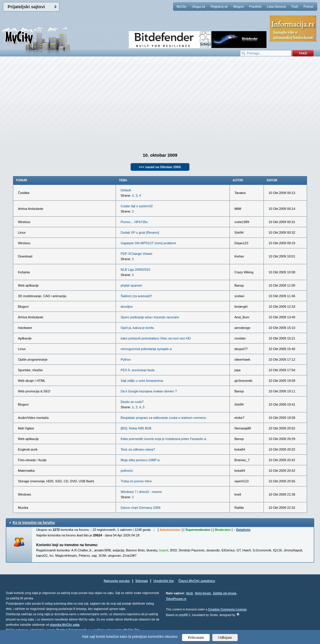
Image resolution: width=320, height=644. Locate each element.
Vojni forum (203, 593)
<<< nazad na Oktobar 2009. (160, 167)
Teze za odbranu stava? (138, 449)
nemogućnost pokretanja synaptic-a (146, 349)
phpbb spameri (131, 285)
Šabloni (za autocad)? (136, 296)
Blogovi (239, 6)
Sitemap (142, 581)
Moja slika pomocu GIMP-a (140, 460)
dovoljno (127, 307)
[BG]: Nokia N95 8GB (136, 428)
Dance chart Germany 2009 (140, 508)
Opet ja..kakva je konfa (137, 328)
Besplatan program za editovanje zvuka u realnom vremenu (163, 418)
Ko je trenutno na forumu (34, 523)
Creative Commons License (227, 609)
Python (126, 359)
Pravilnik (255, 6)
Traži (295, 6)
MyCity (181, 6)
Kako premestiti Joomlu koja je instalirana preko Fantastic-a (163, 439)
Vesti (189, 593)
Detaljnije (243, 530)
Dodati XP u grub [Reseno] (140, 232)
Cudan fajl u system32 (137, 206)
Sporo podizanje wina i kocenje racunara (150, 317)
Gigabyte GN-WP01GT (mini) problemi (148, 243)
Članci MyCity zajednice (197, 581)
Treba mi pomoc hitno (136, 481)
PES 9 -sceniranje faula (137, 370)
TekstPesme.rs (176, 599)
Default (126, 190)
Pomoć (309, 6)
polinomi (127, 471)
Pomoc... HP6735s (134, 222)
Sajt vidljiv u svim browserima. (142, 381)
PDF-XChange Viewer (136, 254)
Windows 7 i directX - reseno (141, 492)
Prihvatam (196, 637)
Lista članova (276, 6)
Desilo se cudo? (132, 402)
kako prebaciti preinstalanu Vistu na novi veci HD (156, 338)
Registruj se (219, 6)
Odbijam (225, 637)
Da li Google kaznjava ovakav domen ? (149, 391)
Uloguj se (199, 6)
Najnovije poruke (117, 581)
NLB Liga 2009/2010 (135, 270)
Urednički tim (164, 581)
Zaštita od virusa (225, 593)
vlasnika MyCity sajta (65, 625)
